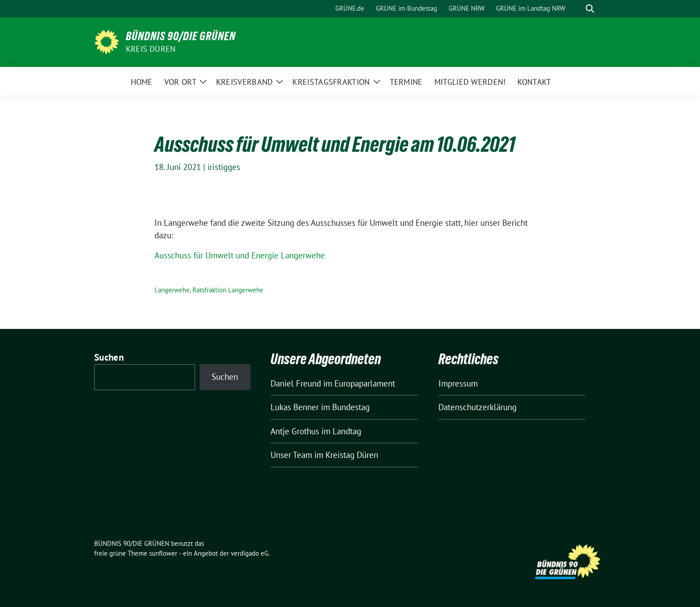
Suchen (109, 357)
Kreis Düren (151, 49)
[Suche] (577, 9)
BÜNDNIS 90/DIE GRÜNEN (181, 36)
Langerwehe (172, 290)
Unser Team (291, 455)
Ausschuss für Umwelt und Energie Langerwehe (240, 255)
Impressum (458, 383)
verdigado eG (250, 553)
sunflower (163, 553)
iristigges (224, 167)
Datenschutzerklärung (477, 407)
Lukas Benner (295, 407)
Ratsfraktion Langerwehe (228, 290)
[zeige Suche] (590, 9)
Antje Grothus (295, 431)
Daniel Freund (296, 383)
